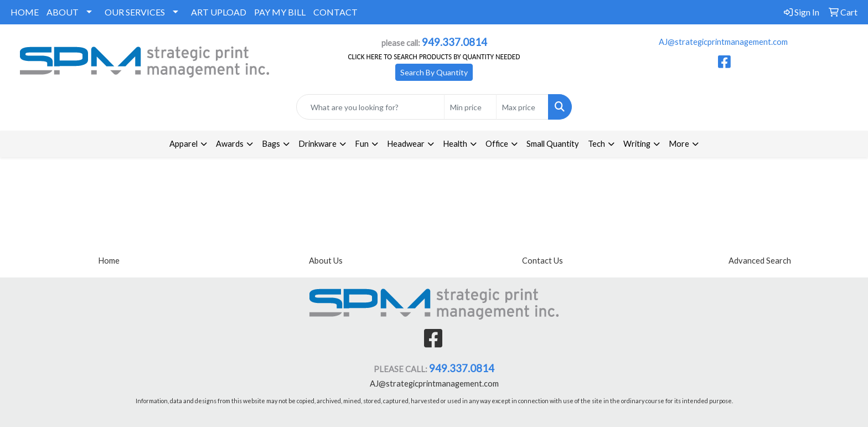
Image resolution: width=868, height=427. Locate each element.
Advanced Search (760, 261)
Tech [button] (596, 144)
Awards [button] (230, 144)
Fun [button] (362, 144)
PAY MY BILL (280, 12)
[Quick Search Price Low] (470, 107)
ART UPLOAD (219, 12)
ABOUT (63, 12)
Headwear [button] (406, 144)
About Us (326, 261)
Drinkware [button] (317, 144)
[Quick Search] (371, 107)
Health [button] (455, 144)
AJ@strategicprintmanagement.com (723, 42)
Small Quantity (553, 144)
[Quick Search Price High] (522, 107)
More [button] (679, 144)
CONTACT (335, 12)
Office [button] (497, 144)
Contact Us (542, 261)
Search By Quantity (434, 72)
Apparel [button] (184, 144)
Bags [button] (271, 144)
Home (109, 261)
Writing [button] (637, 144)
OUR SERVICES (135, 12)
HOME (25, 12)
